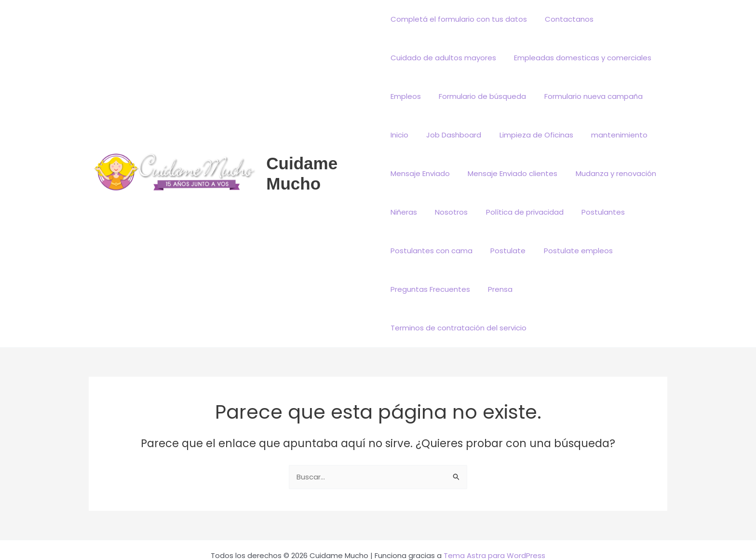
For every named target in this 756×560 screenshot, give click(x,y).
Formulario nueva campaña (586, 96)
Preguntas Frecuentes (430, 289)
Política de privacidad (518, 212)
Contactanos (566, 19)
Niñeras (404, 212)
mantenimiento (609, 135)
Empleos (406, 96)
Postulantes (593, 212)
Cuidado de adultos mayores (443, 58)
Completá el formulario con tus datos (459, 19)
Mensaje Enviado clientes (509, 173)
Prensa (497, 289)
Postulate (505, 251)
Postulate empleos (571, 251)
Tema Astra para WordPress (494, 517)
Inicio (399, 135)
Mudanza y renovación (609, 173)
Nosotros (448, 212)
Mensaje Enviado (420, 173)
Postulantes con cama (432, 251)
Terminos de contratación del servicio (592, 289)
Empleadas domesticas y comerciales (579, 58)
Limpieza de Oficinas (529, 135)
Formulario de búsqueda (479, 96)
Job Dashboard (450, 135)
